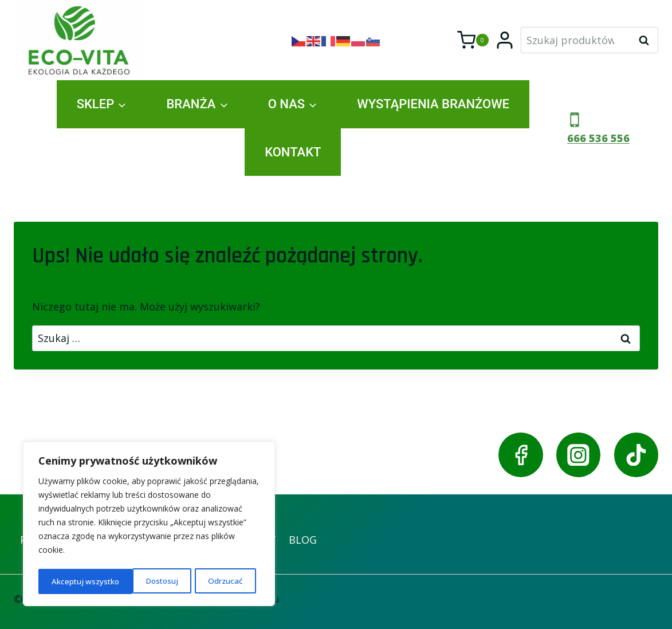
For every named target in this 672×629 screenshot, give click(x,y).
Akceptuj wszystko (212, 581)
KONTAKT (293, 152)
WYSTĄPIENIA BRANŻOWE (433, 104)
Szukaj (647, 40)
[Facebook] (520, 455)
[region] (149, 525)
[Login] (505, 40)
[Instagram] (578, 455)
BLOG (303, 540)
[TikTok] (636, 455)
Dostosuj (68, 581)
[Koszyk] (473, 40)
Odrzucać (131, 581)
